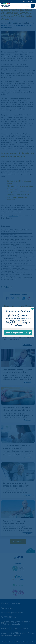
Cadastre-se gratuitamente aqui (18, 333)
